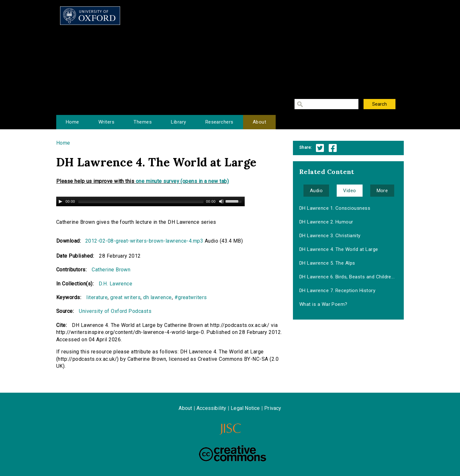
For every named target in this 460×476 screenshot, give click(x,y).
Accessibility (211, 408)
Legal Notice (245, 408)
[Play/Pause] (60, 201)
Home (73, 122)
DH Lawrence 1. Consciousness (335, 208)
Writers (106, 122)
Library (178, 122)
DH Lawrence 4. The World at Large (339, 249)
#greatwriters (191, 297)
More (382, 191)
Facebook (333, 148)
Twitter (320, 148)
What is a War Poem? (323, 304)
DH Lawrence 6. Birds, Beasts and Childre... (347, 277)
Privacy (273, 408)
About (259, 122)
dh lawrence (157, 297)
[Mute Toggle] (221, 201)
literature (97, 297)
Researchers (219, 122)
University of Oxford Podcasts (115, 311)
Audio (316, 191)
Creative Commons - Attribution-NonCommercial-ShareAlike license (233, 453)
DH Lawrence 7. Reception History (337, 291)
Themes (143, 122)
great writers (125, 297)
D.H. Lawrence (115, 284)
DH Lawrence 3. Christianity (330, 236)
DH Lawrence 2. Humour (326, 222)
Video (349, 191)
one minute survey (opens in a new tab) (182, 181)
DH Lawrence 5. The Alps (327, 263)
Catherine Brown (111, 270)
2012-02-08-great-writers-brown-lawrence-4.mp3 (144, 241)
